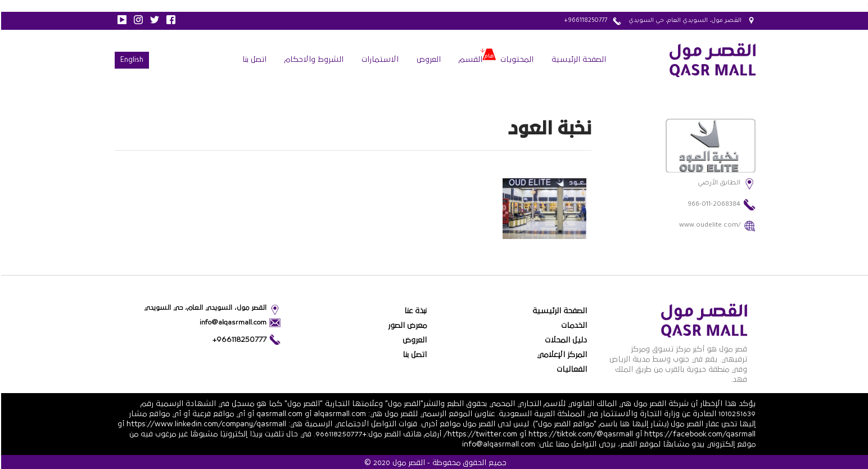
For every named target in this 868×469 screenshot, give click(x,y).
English (131, 61)
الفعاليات (571, 369)
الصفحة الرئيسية (578, 60)
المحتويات (516, 60)
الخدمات (573, 326)
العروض (428, 60)
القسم (469, 60)
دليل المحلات (565, 340)
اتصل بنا (253, 60)
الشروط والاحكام (313, 60)
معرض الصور (406, 326)
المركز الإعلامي (561, 355)
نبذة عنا (414, 311)
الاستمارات (379, 60)
